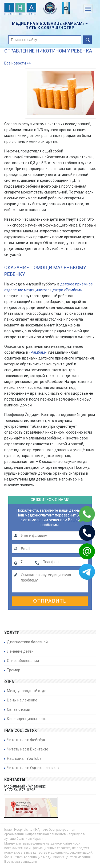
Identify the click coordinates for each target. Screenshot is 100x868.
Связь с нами (19, 709)
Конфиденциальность (27, 719)
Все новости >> (18, 63)
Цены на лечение (22, 700)
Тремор (14, 670)
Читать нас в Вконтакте (28, 749)
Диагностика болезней (27, 642)
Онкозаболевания (23, 661)
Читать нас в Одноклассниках (33, 768)
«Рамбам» (38, 352)
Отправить (50, 601)
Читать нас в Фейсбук (26, 740)
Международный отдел (28, 691)
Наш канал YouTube (24, 758)
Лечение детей (20, 651)
